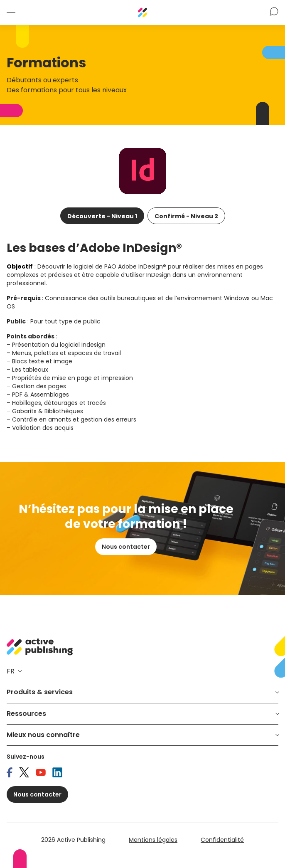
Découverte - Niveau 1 (102, 216)
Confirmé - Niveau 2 (186, 216)
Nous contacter (126, 547)
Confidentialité (222, 840)
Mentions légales (153, 840)
